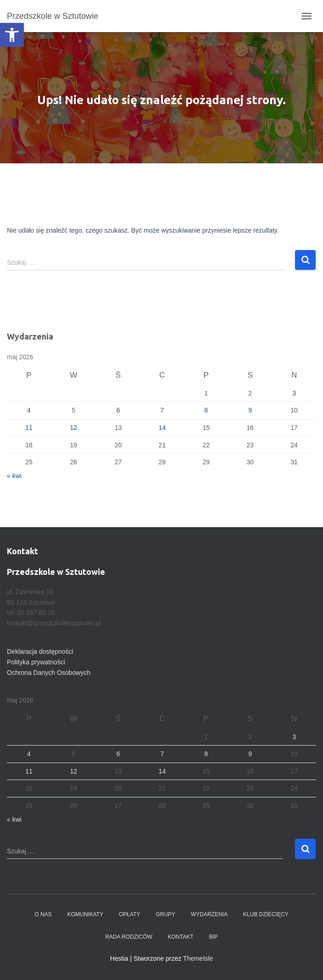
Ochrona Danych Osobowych (49, 673)
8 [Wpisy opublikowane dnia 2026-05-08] (206, 410)
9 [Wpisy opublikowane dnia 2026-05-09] (250, 410)
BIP (213, 937)
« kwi (14, 476)
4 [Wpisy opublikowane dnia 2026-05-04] (29, 410)
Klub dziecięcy (266, 914)
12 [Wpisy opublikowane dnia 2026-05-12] (73, 428)
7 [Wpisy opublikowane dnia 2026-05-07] (162, 410)
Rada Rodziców (129, 937)
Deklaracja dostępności (40, 651)
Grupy (165, 914)
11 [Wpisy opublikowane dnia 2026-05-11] (29, 428)
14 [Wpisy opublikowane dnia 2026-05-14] (162, 428)
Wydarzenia (209, 914)
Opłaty (129, 914)
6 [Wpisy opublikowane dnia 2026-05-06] (118, 410)
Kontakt (181, 937)
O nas (43, 914)
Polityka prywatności (36, 662)
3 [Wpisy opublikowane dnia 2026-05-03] (294, 393)
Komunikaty (85, 914)
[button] (12, 35)
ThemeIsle (198, 958)
